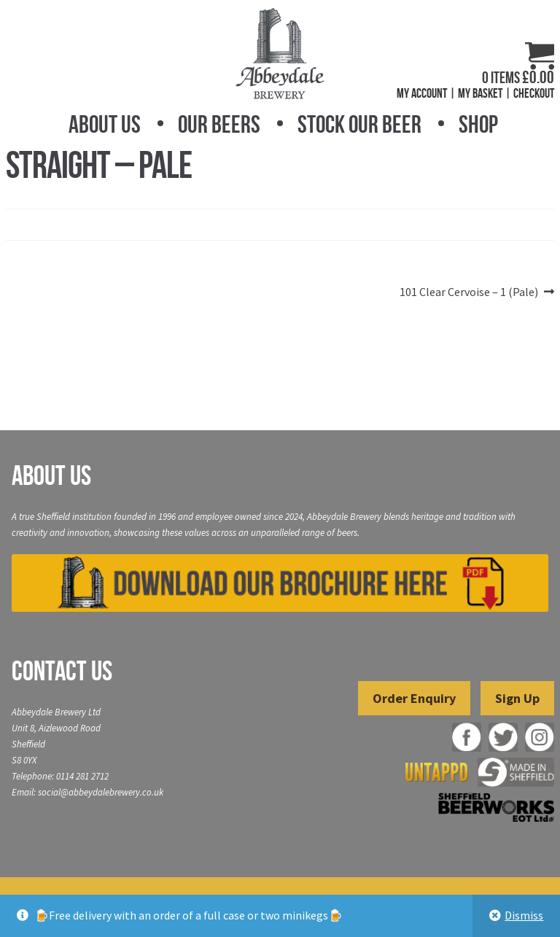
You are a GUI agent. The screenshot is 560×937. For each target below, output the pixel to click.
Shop (478, 124)
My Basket (480, 93)
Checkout (534, 93)
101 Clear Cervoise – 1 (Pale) (469, 292)
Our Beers (219, 124)
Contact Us (62, 671)
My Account (422, 93)
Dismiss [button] (524, 915)
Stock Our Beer (359, 124)
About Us (105, 124)
